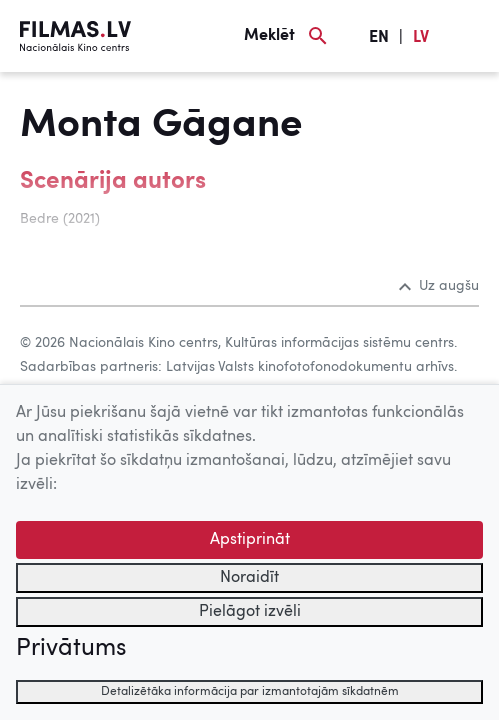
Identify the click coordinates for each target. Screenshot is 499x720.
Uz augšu (439, 286)
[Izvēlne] (469, 36)
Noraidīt (249, 578)
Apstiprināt (250, 540)
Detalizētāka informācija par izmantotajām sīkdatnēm (250, 692)
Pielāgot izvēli (250, 612)
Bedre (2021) (60, 219)
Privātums (71, 649)
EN (379, 38)
